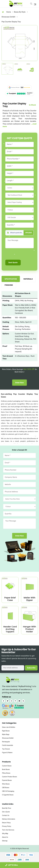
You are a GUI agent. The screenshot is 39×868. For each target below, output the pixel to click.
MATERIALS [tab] (28, 279)
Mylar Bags (6, 734)
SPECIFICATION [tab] (11, 279)
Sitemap (5, 841)
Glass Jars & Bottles (9, 727)
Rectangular (6, 742)
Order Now (20, 383)
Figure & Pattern (7, 753)
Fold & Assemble (8, 745)
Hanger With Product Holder (29, 629)
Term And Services (8, 830)
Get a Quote (6, 812)
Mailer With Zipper (29, 599)
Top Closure (6, 749)
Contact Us (6, 815)
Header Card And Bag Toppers (10, 629)
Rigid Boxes (6, 731)
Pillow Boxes (6, 773)
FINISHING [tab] (9, 285)
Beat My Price (7, 808)
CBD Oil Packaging (8, 791)
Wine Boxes (6, 784)
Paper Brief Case (10, 599)
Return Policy (6, 823)
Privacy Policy (7, 826)
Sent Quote (13, 263)
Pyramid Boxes (7, 780)
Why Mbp (5, 834)
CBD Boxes (6, 788)
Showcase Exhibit (8, 738)
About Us (5, 837)
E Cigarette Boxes (8, 795)
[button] (36, 436)
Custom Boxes (7, 766)
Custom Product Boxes (10, 777)
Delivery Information (9, 819)
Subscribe (31, 668)
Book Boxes (6, 769)
